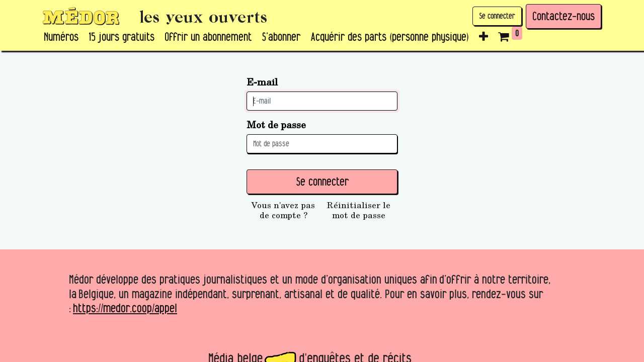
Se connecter (497, 16)
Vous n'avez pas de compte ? (283, 210)
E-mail (262, 82)
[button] (484, 37)
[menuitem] (61, 37)
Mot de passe (276, 124)
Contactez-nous (563, 16)
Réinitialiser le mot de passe (359, 210)
